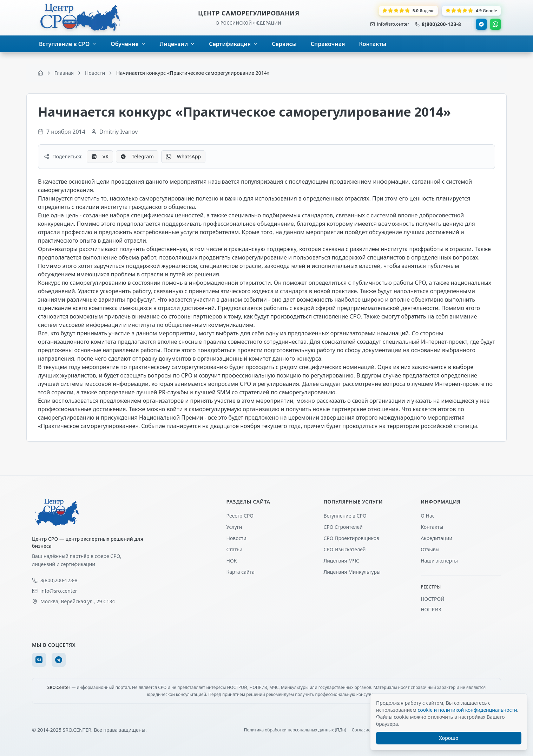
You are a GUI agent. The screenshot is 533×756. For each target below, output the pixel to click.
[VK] (39, 660)
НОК (232, 561)
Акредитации (436, 538)
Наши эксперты (439, 561)
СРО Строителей (343, 527)
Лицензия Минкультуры (352, 572)
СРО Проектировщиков (351, 538)
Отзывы (430, 549)
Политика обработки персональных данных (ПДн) (295, 730)
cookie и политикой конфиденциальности (467, 710)
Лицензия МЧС (341, 561)
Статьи (235, 549)
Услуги (234, 527)
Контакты (432, 527)
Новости (236, 538)
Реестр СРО (240, 516)
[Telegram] (59, 660)
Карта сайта (241, 572)
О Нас (427, 516)
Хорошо (449, 738)
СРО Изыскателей (344, 549)
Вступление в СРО (345, 516)
